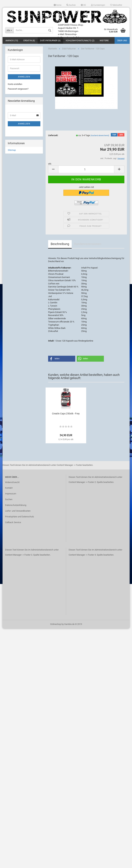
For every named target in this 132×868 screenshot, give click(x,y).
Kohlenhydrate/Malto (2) (80, 41)
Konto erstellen (15, 84)
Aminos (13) (12, 41)
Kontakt (9, 488)
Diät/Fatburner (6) (50, 41)
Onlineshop (56, 624)
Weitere (104, 41)
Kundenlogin (98, 5)
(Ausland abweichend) (100, 136)
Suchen (71, 5)
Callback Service (13, 523)
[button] (62, 359)
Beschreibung (60, 244)
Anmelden (24, 77)
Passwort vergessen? (18, 89)
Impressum (11, 494)
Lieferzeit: (53, 136)
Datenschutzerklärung (16, 505)
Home (58, 5)
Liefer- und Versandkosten (18, 511)
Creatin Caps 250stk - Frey (66, 414)
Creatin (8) (29, 41)
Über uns (122, 41)
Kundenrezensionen (88, 244)
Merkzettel (116, 5)
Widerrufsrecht (12, 482)
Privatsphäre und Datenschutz (19, 517)
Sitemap (12, 150)
